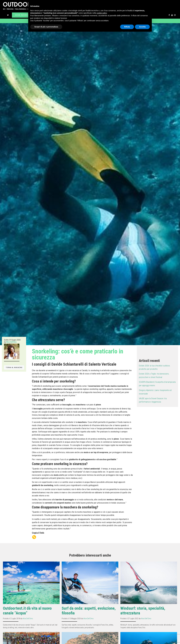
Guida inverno (22, 15)
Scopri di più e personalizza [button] (46, 27)
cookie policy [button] (102, 13)
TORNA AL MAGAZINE (14, 367)
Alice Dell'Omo (11, 342)
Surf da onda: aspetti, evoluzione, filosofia (89, 611)
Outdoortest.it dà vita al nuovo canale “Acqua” (27, 611)
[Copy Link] (34, 537)
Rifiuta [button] (127, 27)
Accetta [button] (142, 27)
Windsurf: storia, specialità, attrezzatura (143, 611)
